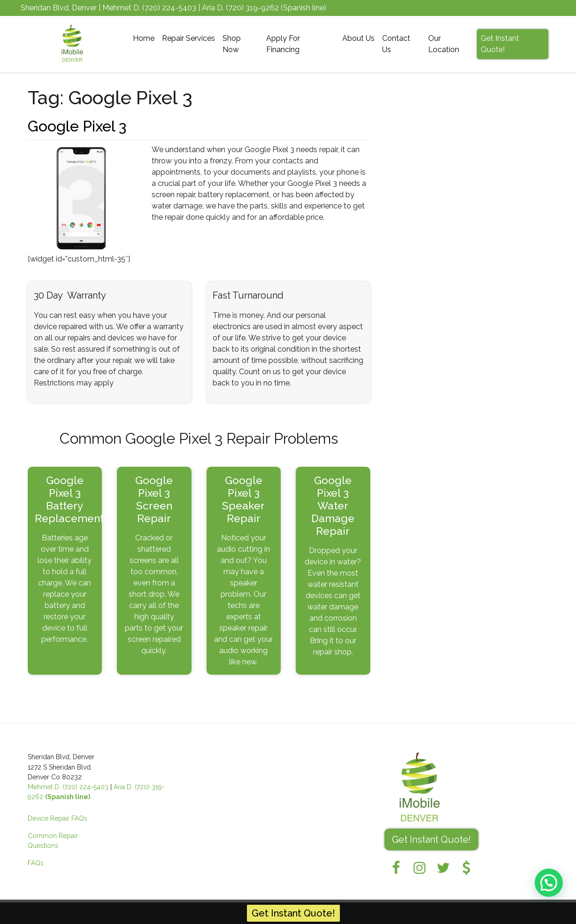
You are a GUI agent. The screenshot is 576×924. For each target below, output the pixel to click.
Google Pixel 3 (77, 126)
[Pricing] (467, 868)
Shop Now (232, 44)
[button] (549, 882)
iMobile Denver (73, 912)
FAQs (36, 863)
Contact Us (396, 44)
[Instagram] (420, 868)
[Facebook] (396, 868)
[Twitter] (443, 868)
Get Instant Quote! (500, 44)
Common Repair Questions (53, 841)
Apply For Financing (283, 44)
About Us (358, 38)
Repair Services (188, 38)
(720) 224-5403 (169, 8)
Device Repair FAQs (58, 818)
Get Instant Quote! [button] (431, 839)
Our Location (444, 44)
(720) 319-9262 (252, 8)
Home (144, 38)
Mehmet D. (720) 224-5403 (68, 787)
